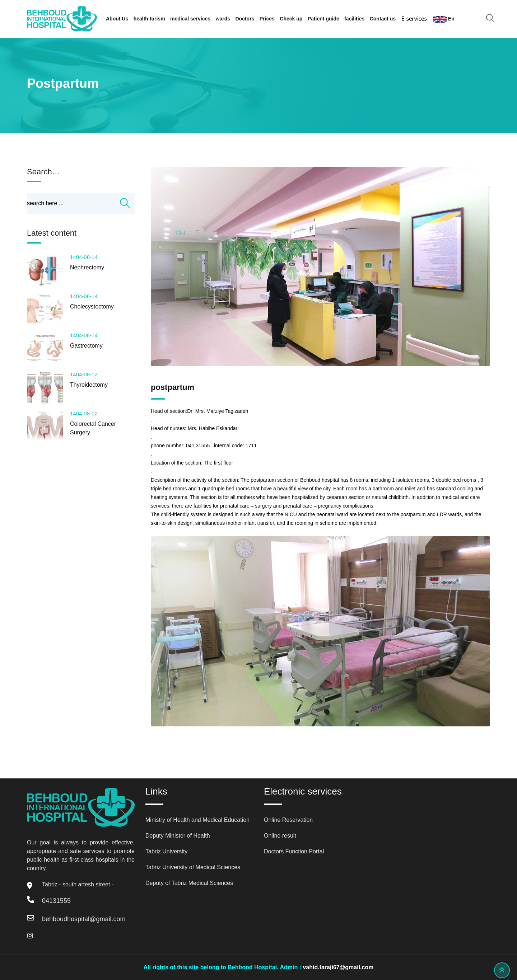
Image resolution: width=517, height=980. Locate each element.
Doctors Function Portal (294, 851)
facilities (354, 19)
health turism (149, 19)
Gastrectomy (86, 346)
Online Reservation (288, 820)
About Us (117, 19)
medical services (190, 19)
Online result (280, 836)
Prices (267, 19)
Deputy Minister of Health (178, 836)
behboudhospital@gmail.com (84, 919)
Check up (291, 19)
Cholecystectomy (92, 307)
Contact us (383, 19)
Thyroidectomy (89, 385)
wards (223, 19)
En (444, 19)
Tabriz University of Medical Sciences (193, 867)
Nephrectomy (87, 267)
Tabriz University (166, 851)
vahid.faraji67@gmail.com (338, 967)
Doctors (245, 19)
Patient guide (323, 19)
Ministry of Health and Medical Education (197, 820)
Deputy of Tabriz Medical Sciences (189, 883)
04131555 (56, 901)
